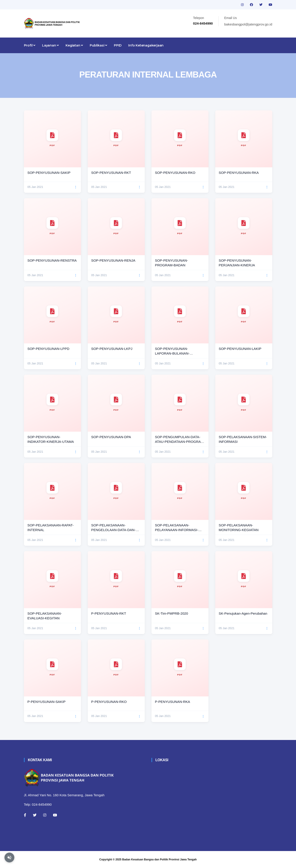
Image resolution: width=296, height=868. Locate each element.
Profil (30, 45)
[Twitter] (35, 815)
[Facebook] (25, 815)
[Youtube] (55, 815)
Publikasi (98, 45)
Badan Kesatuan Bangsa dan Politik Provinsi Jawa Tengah (159, 860)
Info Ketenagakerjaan (146, 45)
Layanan (50, 45)
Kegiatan (74, 45)
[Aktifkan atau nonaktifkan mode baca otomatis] (9, 857)
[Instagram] (45, 815)
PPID (118, 45)
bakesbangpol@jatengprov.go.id (248, 24)
